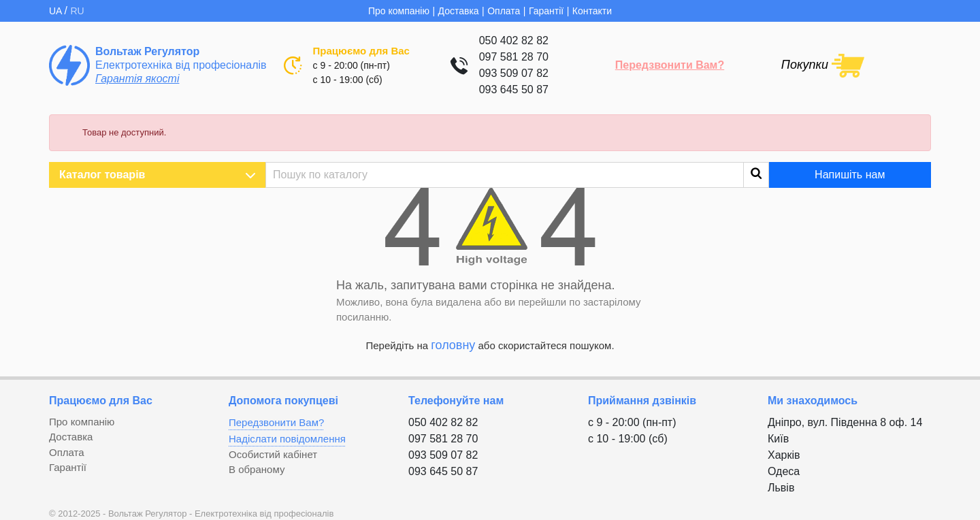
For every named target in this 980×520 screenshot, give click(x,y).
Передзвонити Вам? (670, 65)
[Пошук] (517, 175)
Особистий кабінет (273, 454)
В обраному (257, 469)
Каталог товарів (157, 175)
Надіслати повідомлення (287, 439)
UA (57, 11)
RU (77, 11)
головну (453, 345)
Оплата (504, 11)
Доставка (459, 11)
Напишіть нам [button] (850, 175)
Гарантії (546, 11)
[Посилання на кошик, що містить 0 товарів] (823, 65)
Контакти (592, 11)
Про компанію (399, 11)
